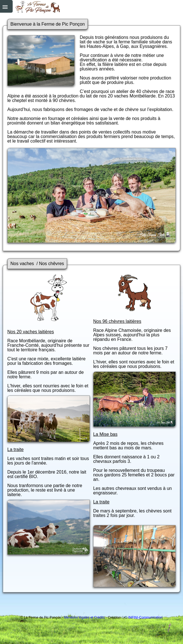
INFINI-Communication (145, 618)
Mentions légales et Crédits (85, 618)
